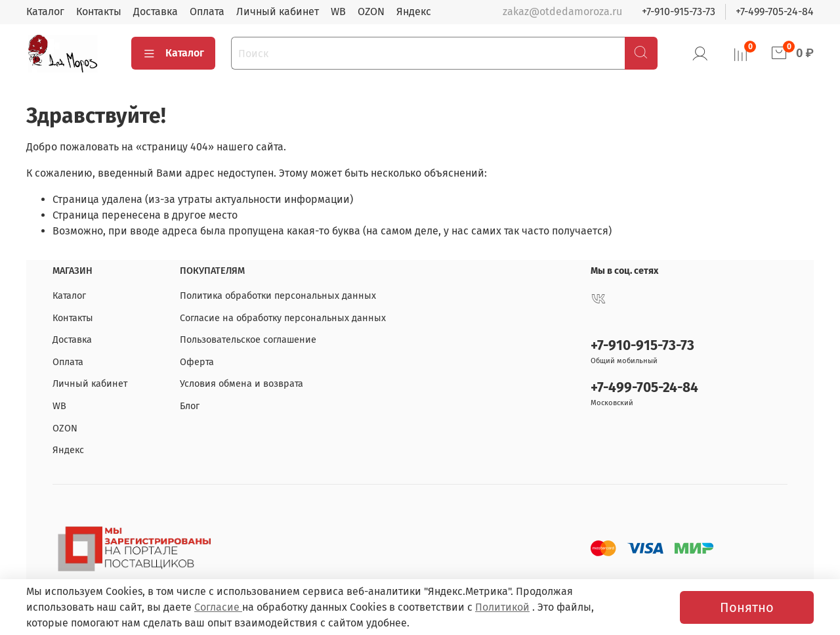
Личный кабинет (278, 11)
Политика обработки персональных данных (278, 296)
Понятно (747, 607)
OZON (371, 11)
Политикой (502, 607)
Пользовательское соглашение (248, 340)
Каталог (45, 11)
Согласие (218, 607)
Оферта (197, 362)
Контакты (99, 11)
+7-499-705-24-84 (775, 11)
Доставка (156, 11)
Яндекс (414, 11)
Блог (190, 406)
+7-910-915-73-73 (679, 11)
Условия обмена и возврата (241, 384)
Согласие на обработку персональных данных (283, 318)
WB (338, 11)
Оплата (207, 11)
